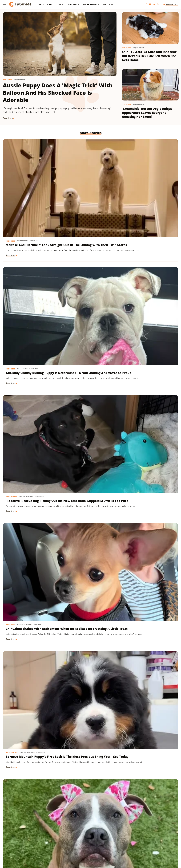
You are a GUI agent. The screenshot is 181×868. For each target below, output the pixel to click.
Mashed (163, 842)
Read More (8, 118)
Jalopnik (145, 842)
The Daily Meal (128, 845)
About (80, 827)
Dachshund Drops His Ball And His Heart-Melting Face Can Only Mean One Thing (149, 400)
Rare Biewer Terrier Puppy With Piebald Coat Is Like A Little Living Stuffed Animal (30, 400)
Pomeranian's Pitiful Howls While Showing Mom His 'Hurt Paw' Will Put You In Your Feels (89, 767)
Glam (83, 842)
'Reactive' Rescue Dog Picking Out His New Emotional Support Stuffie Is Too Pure (149, 182)
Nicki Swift (35, 845)
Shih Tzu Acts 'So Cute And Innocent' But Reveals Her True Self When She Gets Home (150, 56)
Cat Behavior (11, 613)
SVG (104, 845)
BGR (16, 842)
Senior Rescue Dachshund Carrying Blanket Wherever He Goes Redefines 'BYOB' (148, 767)
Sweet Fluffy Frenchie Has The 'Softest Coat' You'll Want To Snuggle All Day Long (88, 694)
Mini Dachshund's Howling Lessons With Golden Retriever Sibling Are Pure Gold (29, 473)
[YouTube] (150, 4)
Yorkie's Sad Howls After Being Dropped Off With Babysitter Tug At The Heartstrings (29, 548)
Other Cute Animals (67, 4)
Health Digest (102, 842)
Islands (136, 842)
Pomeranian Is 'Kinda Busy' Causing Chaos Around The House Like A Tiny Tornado (27, 327)
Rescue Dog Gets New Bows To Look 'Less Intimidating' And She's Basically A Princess (148, 254)
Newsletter (170, 4)
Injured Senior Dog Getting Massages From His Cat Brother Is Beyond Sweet (149, 694)
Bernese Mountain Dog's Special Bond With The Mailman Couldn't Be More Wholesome (90, 621)
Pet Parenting (91, 4)
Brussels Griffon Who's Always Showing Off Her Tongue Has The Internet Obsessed (150, 621)
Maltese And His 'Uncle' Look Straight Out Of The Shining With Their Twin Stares (31, 182)
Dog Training (71, 392)
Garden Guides (72, 842)
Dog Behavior (131, 173)
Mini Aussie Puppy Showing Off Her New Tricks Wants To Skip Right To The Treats (89, 400)
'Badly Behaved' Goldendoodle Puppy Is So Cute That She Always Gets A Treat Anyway (29, 694)
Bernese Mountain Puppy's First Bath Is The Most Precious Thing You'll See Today (90, 254)
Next (96, 805)
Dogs (41, 4)
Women (83, 849)
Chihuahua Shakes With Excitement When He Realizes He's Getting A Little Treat (28, 254)
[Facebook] (146, 4)
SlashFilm (85, 845)
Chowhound (26, 842)
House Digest (116, 842)
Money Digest (22, 845)
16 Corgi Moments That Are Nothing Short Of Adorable (146, 546)
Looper (154, 842)
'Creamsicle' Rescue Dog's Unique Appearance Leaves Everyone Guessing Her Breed (147, 113)
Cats (50, 4)
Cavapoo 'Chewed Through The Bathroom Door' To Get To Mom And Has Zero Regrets (149, 327)
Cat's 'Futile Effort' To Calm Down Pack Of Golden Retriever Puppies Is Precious (30, 621)
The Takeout (151, 845)
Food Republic (57, 842)
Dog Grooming (72, 246)
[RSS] (158, 4)
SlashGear (95, 845)
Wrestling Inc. (95, 849)
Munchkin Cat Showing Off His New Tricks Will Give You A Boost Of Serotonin (148, 473)
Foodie (45, 842)
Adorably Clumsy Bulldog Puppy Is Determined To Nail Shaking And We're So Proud (90, 182)
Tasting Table (114, 845)
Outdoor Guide (49, 845)
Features (108, 4)
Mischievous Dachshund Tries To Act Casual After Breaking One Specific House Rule (90, 327)
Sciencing (74, 845)
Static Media (77, 832)
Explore (37, 842)
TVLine (162, 845)
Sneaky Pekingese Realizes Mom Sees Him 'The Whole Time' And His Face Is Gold (90, 473)
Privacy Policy (95, 827)
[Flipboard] (154, 4)
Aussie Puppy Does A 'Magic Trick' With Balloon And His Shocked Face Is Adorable (58, 93)
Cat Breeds (129, 464)
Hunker (127, 842)
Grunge (91, 842)
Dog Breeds (7, 80)
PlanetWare (63, 845)
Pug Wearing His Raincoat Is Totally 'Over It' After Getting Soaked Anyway (88, 548)
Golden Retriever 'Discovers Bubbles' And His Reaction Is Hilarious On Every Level (27, 767)
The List (140, 845)
